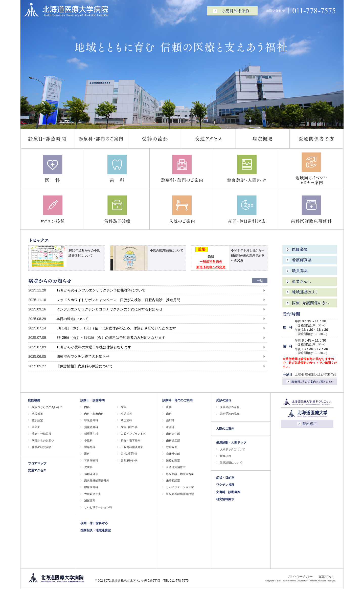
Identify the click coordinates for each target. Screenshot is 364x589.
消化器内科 (91, 427)
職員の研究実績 (42, 447)
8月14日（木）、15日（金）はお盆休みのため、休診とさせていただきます (116, 328)
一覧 (260, 281)
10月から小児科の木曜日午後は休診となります (94, 347)
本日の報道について (72, 319)
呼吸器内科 (91, 420)
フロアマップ (37, 464)
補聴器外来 (91, 474)
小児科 (88, 440)
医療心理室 (173, 460)
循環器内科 (91, 434)
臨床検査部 (173, 454)
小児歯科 (126, 414)
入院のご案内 (225, 429)
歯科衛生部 (173, 434)
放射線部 (172, 447)
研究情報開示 (225, 499)
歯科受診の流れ (230, 414)
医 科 (288, 327)
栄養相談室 (173, 480)
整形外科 (90, 447)
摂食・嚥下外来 (131, 440)
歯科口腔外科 (129, 427)
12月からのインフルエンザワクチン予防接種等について (101, 290)
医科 (169, 407)
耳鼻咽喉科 (91, 460)
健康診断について (231, 462)
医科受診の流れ (230, 407)
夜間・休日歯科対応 (94, 523)
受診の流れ (224, 400)
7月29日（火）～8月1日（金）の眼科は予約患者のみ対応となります (111, 338)
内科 (87, 407)
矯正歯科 (126, 420)
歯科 (124, 407)
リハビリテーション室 (180, 487)
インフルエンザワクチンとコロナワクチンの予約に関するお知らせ (109, 309)
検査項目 (225, 456)
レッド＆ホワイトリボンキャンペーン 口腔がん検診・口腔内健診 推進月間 (118, 300)
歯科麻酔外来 (129, 460)
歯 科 (288, 346)
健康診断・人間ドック (231, 443)
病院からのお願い (43, 440)
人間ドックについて (232, 449)
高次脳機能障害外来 (97, 480)
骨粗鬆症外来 (93, 494)
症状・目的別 (225, 478)
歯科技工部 (173, 440)
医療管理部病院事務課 (180, 494)
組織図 (36, 427)
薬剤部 (170, 420)
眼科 (87, 454)
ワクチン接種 (225, 485)
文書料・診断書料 (228, 492)
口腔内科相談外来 (132, 447)
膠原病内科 (91, 487)
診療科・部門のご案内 (177, 400)
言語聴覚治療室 (176, 467)
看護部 (170, 427)
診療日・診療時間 (93, 400)
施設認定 (37, 420)
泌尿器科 (90, 500)
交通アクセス (37, 470)
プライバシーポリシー (300, 576)
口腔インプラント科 (133, 434)
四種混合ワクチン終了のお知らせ (83, 356)
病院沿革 (37, 414)
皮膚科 (88, 467)
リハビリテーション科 (98, 507)
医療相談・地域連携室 (96, 530)
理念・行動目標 (42, 434)
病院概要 (34, 400)
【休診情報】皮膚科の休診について (85, 366)
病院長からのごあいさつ (47, 407)
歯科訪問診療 (129, 454)
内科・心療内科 (94, 414)
